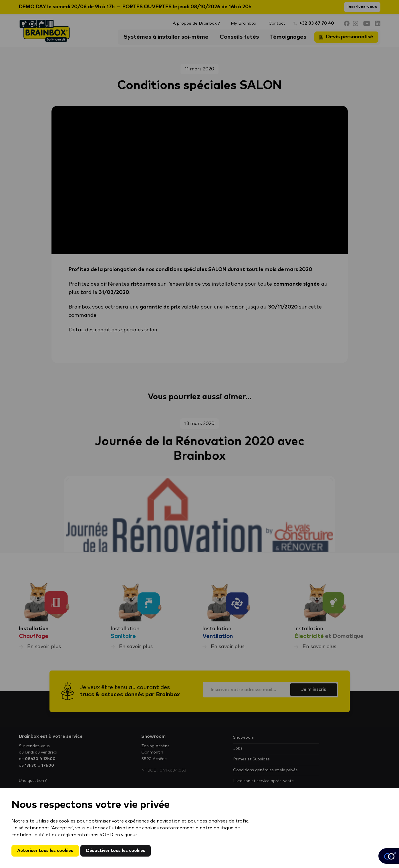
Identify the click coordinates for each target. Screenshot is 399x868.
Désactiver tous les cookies (120, 851)
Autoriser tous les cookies (47, 851)
